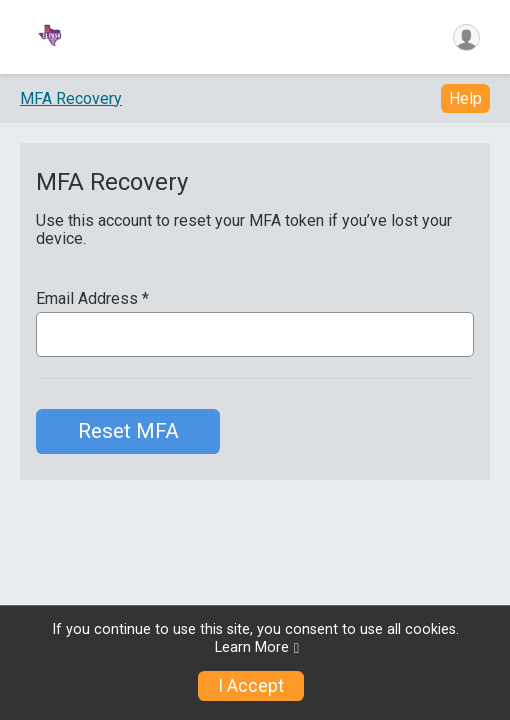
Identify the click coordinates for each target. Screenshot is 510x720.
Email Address (92, 299)
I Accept (251, 686)
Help (465, 98)
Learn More (252, 647)
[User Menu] (466, 37)
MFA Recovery (71, 98)
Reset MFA (128, 431)
